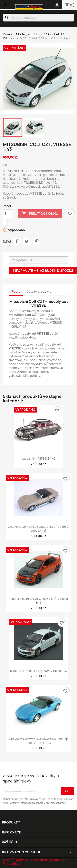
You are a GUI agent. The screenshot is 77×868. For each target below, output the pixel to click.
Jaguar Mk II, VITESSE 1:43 (39, 459)
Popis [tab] (16, 292)
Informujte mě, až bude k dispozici (43, 271)
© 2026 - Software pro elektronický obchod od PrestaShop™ (36, 862)
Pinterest (37, 241)
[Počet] (8, 214)
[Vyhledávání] (38, 18)
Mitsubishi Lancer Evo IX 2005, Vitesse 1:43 (38, 671)
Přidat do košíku (40, 214)
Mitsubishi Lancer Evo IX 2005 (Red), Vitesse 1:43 (38, 601)
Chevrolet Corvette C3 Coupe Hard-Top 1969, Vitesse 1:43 (38, 529)
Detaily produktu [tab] (39, 292)
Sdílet (17, 241)
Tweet (27, 241)
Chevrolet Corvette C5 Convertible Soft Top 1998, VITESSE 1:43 (38, 741)
